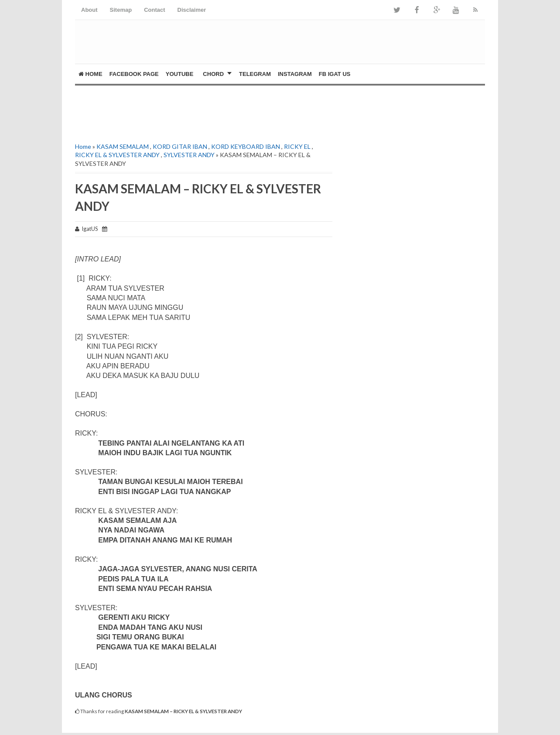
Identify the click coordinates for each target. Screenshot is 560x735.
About (89, 10)
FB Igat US (335, 74)
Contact (154, 10)
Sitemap (121, 10)
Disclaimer (192, 10)
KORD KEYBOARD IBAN (246, 146)
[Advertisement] (177, 112)
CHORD (213, 74)
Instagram (295, 74)
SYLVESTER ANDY (189, 155)
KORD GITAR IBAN (180, 146)
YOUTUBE (180, 74)
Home (90, 74)
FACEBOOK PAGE (134, 74)
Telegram (255, 74)
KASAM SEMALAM (123, 146)
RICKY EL (297, 146)
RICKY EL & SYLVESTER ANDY (117, 155)
